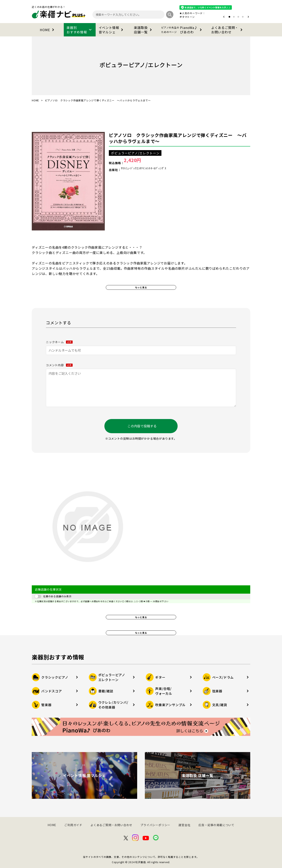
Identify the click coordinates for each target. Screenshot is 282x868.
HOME (48, 30)
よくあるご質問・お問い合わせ (228, 30)
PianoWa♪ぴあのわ (182, 30)
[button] (224, 17)
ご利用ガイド (73, 825)
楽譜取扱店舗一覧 (144, 30)
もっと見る (141, 287)
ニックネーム (59, 342)
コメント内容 (59, 365)
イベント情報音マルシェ (112, 30)
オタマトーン (187, 17)
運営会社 (184, 825)
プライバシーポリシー (155, 825)
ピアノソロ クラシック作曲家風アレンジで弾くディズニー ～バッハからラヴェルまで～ (178, 138)
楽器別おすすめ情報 (80, 30)
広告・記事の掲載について (216, 825)
